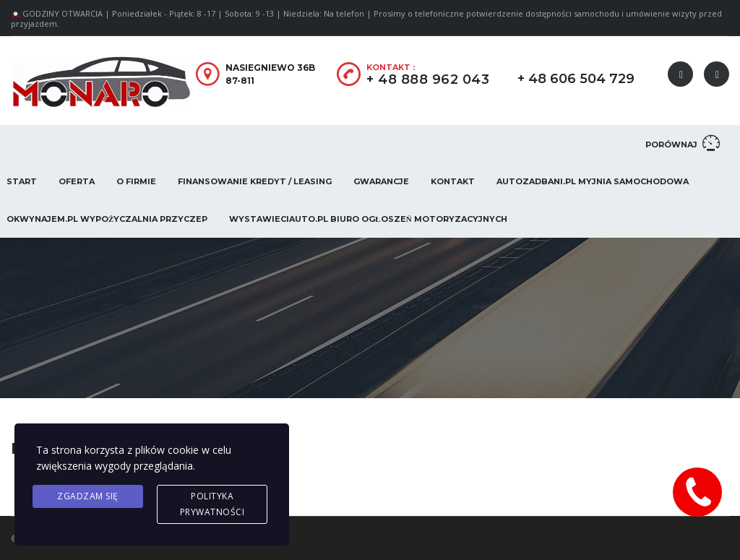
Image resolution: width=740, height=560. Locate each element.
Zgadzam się (88, 496)
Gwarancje (381, 181)
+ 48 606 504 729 (576, 79)
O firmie (136, 181)
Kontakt (453, 181)
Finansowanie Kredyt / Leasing (255, 181)
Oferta (77, 181)
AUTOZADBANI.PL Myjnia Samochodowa (593, 181)
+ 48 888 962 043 (428, 79)
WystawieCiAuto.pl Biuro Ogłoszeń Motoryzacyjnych (368, 219)
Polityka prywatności (212, 504)
